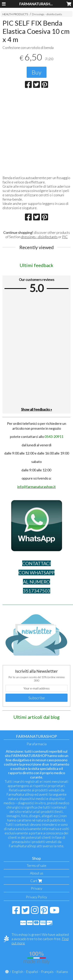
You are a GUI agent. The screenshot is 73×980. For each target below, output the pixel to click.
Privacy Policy (36, 897)
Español (32, 972)
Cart (37, 881)
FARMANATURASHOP (37, 4)
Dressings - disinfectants (47, 14)
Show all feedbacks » (36, 409)
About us (37, 873)
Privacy (37, 888)
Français (47, 972)
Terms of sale (36, 865)
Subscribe (37, 698)
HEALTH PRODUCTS (15, 14)
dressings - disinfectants (39, 237)
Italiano (62, 972)
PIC (65, 237)
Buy (37, 72)
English (18, 972)
